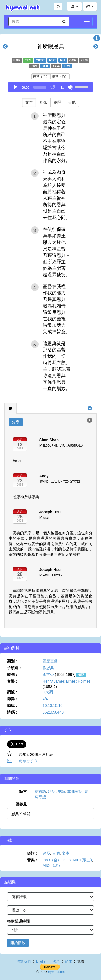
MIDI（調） (52, 865)
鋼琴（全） (41, 76)
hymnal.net (57, 972)
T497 (67, 66)
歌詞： (13, 675)
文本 (29, 102)
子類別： (15, 668)
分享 (16, 422)
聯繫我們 (24, 961)
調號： (13, 692)
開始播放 (18, 943)
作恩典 (48, 668)
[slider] (40, 87)
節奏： (13, 699)
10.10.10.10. (53, 705)
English (42, 961)
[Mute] (70, 87)
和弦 (43, 102)
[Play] (16, 87)
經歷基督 (50, 661)
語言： (25, 792)
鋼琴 (58, 102)
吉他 (72, 102)
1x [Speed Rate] (62, 87)
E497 (52, 60)
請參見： (23, 804)
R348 (45, 66)
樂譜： (33, 853)
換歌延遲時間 (18, 921)
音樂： (13, 681)
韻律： (13, 705)
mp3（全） (52, 860)
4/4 (45, 699)
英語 (61, 792)
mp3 (67, 860)
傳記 (81, 675)
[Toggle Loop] (53, 87)
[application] (50, 87)
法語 (52, 792)
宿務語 (40, 792)
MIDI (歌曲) (82, 860)
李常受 (48, 675)
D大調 (48, 692)
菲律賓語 (75, 792)
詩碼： (13, 712)
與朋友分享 (28, 761)
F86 (62, 60)
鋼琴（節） (60, 76)
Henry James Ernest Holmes (67, 681)
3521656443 (53, 712)
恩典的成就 (21, 814)
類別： (13, 661)
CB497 (40, 60)
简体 (68, 961)
